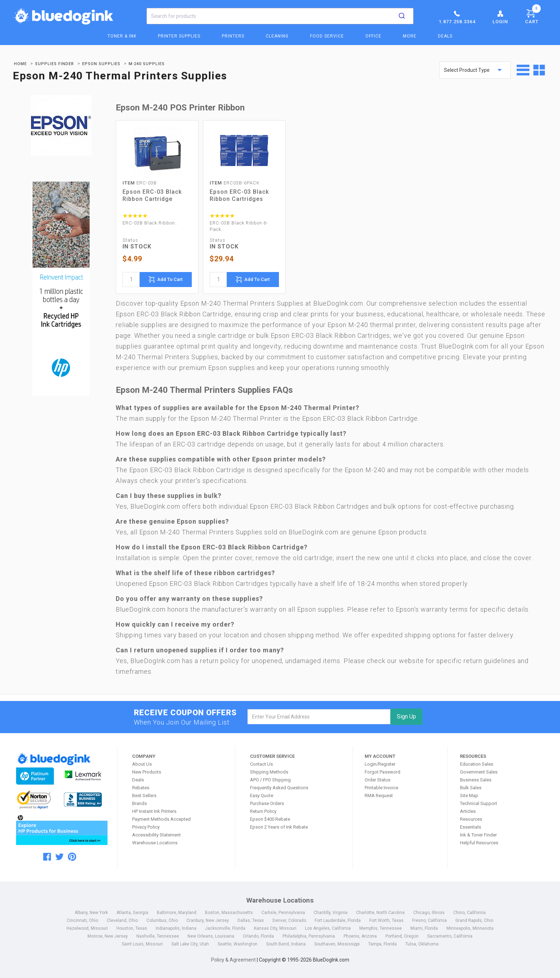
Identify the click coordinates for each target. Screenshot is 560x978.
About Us (142, 764)
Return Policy (263, 811)
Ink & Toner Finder (478, 835)
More (410, 36)
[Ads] (61, 290)
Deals (445, 36)
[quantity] (131, 280)
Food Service (327, 36)
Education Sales (477, 764)
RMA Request (379, 796)
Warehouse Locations (155, 843)
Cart (533, 15)
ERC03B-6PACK (235, 183)
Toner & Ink (122, 36)
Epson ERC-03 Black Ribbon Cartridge (152, 195)
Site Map (469, 796)
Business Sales (476, 780)
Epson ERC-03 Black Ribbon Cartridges (239, 195)
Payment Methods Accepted (161, 819)
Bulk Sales (471, 788)
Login (500, 17)
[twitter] (59, 857)
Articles (468, 811)
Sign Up (406, 717)
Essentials (471, 827)
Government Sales (479, 772)
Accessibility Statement (156, 835)
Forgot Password (382, 772)
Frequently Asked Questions (279, 788)
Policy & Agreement (233, 960)
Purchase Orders (267, 803)
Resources (471, 819)
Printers (233, 36)
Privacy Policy (146, 827)
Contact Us (261, 764)
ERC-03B (140, 183)
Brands (139, 803)
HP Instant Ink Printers (154, 811)
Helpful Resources (479, 843)
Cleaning (277, 36)
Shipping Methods (269, 772)
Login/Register (380, 764)
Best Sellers (144, 796)
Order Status (377, 780)
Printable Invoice (381, 788)
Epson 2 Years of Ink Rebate (279, 827)
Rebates (141, 788)
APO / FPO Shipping (270, 780)
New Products (147, 772)
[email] (319, 717)
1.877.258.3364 (457, 17)
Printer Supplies (179, 36)
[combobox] (280, 16)
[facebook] (47, 857)
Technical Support (479, 803)
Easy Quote (262, 796)
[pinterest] (72, 857)
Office (373, 36)
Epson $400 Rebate (270, 819)
